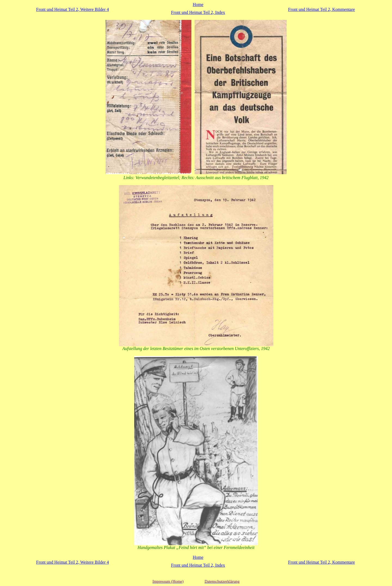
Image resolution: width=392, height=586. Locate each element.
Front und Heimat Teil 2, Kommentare (321, 9)
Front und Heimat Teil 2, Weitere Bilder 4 (73, 9)
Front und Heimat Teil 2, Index (198, 12)
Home (198, 4)
